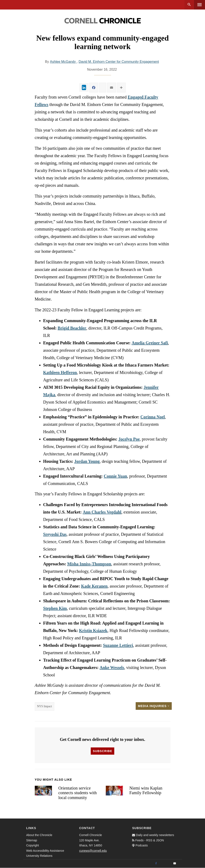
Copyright (33, 845)
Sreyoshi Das (55, 534)
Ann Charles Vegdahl (102, 512)
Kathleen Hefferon (60, 372)
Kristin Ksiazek (93, 630)
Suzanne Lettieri (118, 645)
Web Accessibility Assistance (45, 851)
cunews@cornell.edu (93, 851)
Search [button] (189, 5)
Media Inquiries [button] (154, 706)
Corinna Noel (153, 417)
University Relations (39, 856)
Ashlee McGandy (63, 62)
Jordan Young (87, 461)
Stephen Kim (55, 608)
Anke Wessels (112, 667)
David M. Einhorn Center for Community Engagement (119, 62)
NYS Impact (45, 706)
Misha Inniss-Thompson (89, 564)
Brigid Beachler (72, 328)
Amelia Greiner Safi (150, 343)
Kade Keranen (94, 586)
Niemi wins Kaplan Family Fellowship (146, 790)
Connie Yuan (115, 476)
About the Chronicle (39, 835)
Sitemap (32, 840)
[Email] (175, 864)
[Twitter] (165, 864)
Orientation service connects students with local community (77, 793)
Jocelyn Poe (129, 439)
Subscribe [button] (102, 751)
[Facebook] (156, 864)
